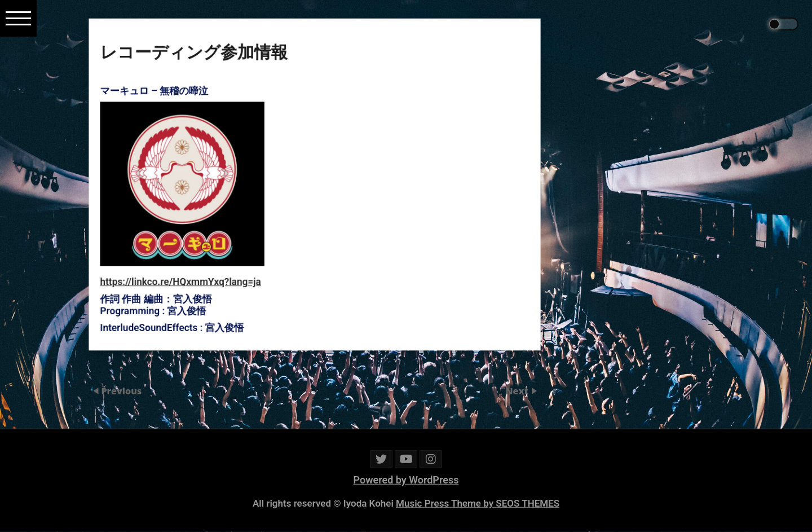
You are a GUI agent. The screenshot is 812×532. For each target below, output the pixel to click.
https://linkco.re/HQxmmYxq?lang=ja (198, 270)
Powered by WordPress (406, 480)
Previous (121, 391)
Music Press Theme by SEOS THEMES (478, 503)
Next (518, 391)
